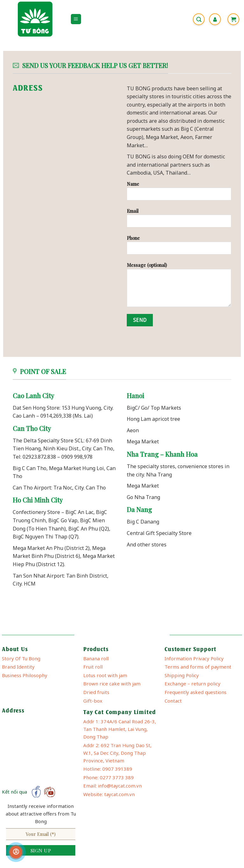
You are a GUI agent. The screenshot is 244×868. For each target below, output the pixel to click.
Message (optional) (179, 287)
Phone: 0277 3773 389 (108, 777)
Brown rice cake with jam (112, 684)
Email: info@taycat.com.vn (112, 786)
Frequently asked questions (196, 692)
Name (179, 193)
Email (179, 220)
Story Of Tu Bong (21, 658)
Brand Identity (18, 667)
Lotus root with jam (105, 675)
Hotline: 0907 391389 (108, 769)
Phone (179, 247)
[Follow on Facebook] (36, 792)
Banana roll (96, 658)
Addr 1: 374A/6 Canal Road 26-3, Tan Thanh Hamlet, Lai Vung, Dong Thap (120, 729)
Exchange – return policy (193, 684)
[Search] (199, 19)
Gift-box (93, 701)
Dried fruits (96, 692)
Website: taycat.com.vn (109, 794)
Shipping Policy (182, 675)
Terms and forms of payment (198, 667)
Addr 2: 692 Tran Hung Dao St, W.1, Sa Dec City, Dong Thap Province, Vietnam (117, 753)
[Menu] (76, 19)
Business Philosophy (25, 675)
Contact (173, 701)
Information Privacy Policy (194, 658)
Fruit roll (93, 667)
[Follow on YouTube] (49, 792)
